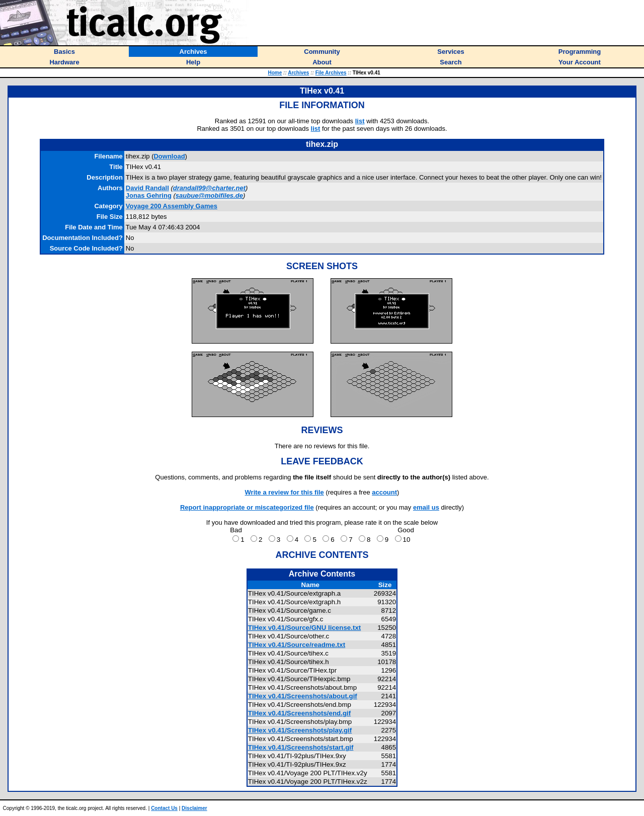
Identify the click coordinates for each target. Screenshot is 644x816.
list (360, 121)
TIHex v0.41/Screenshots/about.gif (303, 696)
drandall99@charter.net (209, 188)
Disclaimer (194, 808)
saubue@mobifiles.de (209, 195)
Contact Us (164, 808)
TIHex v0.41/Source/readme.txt (297, 645)
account (384, 492)
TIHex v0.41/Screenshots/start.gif (301, 747)
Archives (298, 73)
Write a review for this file (285, 492)
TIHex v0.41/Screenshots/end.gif (299, 713)
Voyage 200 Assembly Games (172, 206)
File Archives (331, 73)
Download (169, 156)
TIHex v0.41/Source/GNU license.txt (304, 628)
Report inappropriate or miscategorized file (247, 507)
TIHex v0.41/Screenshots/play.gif (300, 730)
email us (426, 507)
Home (275, 73)
